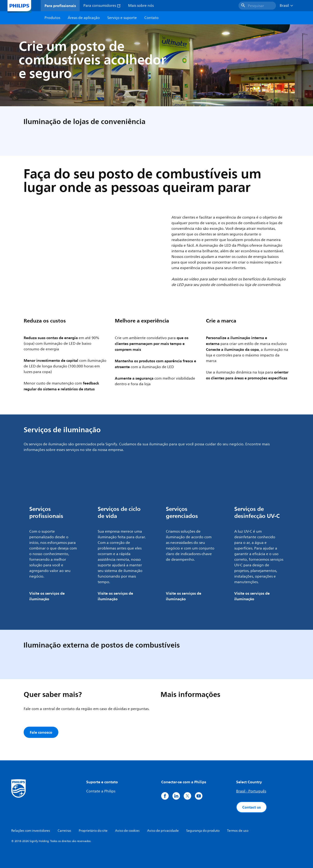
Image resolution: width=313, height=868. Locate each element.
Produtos (52, 18)
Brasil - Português (251, 791)
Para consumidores (102, 6)
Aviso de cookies (127, 831)
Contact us (252, 807)
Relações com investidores (31, 831)
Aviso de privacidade (163, 831)
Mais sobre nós (141, 6)
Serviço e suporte (122, 18)
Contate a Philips (101, 791)
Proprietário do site (93, 831)
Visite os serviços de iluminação (47, 596)
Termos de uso (238, 831)
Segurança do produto (203, 831)
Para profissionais (60, 6)
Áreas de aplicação (84, 18)
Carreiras (64, 831)
